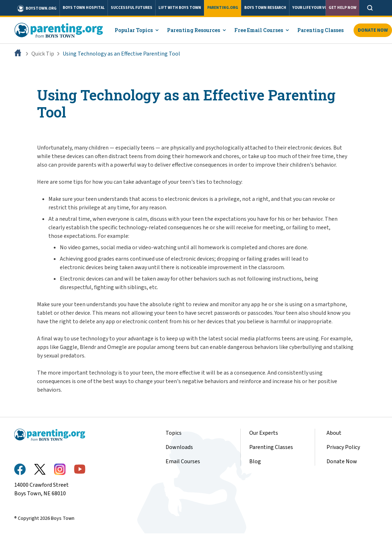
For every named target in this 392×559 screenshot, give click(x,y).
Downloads (179, 447)
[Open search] (370, 8)
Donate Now (342, 461)
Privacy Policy (343, 447)
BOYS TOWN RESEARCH (265, 8)
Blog (255, 461)
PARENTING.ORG (223, 8)
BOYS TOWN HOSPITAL (84, 8)
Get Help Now (343, 8)
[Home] (19, 54)
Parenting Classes (271, 447)
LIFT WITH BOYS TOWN (180, 8)
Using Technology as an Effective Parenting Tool (121, 54)
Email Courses (183, 461)
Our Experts (264, 433)
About (334, 433)
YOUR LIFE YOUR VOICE (313, 8)
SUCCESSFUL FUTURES (132, 8)
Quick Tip (43, 54)
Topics (174, 433)
